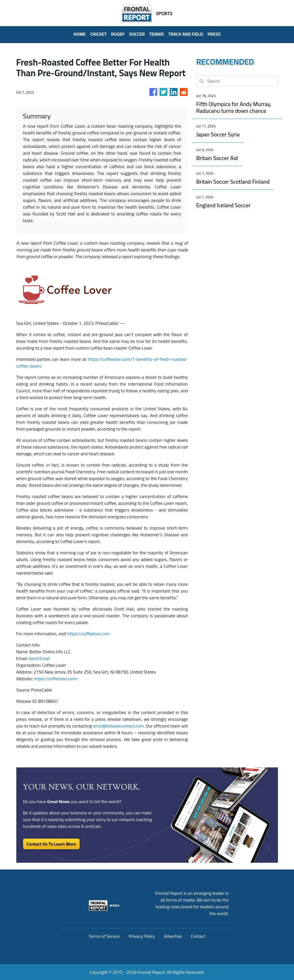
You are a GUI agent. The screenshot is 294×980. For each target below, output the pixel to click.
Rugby (118, 34)
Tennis (156, 34)
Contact (198, 936)
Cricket (98, 34)
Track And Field (186, 34)
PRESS (214, 34)
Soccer (137, 34)
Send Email (39, 658)
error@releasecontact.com (118, 726)
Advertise (173, 936)
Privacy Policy (142, 936)
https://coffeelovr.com (88, 634)
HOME (80, 34)
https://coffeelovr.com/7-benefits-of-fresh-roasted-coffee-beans (102, 362)
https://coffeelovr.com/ (56, 679)
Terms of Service (104, 936)
